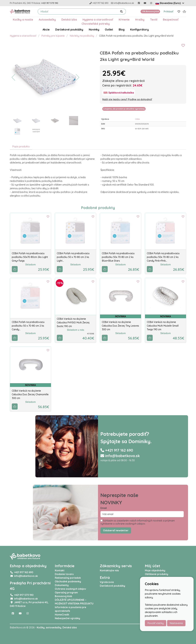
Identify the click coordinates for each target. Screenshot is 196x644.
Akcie (46, 29)
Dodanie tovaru (64, 574)
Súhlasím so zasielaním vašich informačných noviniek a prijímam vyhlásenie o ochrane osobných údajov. (138, 522)
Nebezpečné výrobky (67, 618)
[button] (13, 77)
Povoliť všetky (156, 623)
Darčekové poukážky (69, 29)
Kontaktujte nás (109, 570)
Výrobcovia (107, 582)
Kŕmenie (124, 19)
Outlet (109, 29)
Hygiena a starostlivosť (98, 19)
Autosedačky (47, 19)
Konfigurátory (139, 29)
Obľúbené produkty (156, 574)
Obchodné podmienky (68, 581)
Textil (154, 19)
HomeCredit (62, 615)
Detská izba (69, 19)
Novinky (94, 29)
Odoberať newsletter (116, 530)
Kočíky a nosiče (23, 19)
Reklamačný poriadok (68, 578)
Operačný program (66, 592)
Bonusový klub (63, 596)
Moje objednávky (155, 570)
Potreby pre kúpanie (53, 36)
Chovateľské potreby (96, 24)
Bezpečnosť (171, 19)
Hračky (140, 19)
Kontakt (60, 570)
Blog (122, 29)
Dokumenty (62, 585)
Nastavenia (176, 623)
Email (104, 508)
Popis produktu (21, 146)
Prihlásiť (169, 11)
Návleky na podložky (82, 36)
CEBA (137, 119)
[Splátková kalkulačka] (119, 93)
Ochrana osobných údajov (70, 589)
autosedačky (54, 627)
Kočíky (41, 627)
